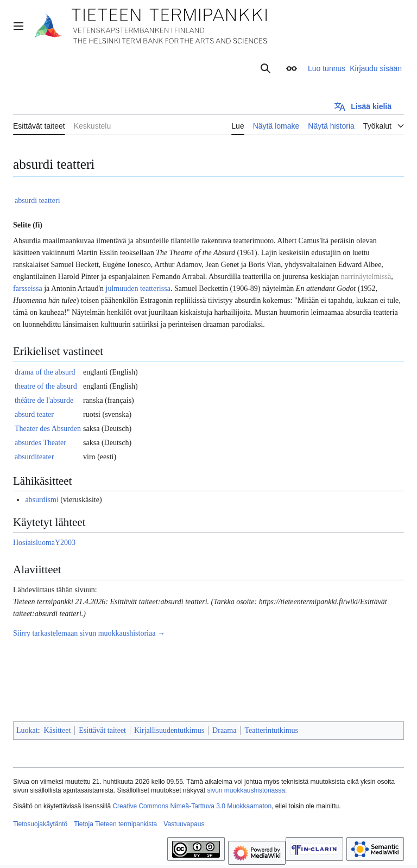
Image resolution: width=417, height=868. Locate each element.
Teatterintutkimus (271, 730)
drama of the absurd (45, 372)
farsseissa (28, 289)
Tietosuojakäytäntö (40, 824)
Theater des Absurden (48, 429)
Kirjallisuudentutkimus (169, 730)
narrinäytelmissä (366, 277)
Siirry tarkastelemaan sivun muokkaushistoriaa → (89, 633)
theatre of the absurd (46, 386)
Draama (224, 730)
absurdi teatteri (37, 201)
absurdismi (42, 500)
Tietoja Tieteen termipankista (115, 824)
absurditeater (34, 457)
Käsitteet (58, 730)
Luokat (27, 730)
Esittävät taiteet (102, 730)
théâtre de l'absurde (44, 400)
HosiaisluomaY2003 (44, 543)
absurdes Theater (40, 443)
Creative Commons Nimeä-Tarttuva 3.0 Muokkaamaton (192, 806)
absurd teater (34, 414)
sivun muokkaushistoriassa (246, 790)
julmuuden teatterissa (138, 289)
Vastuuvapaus (184, 824)
